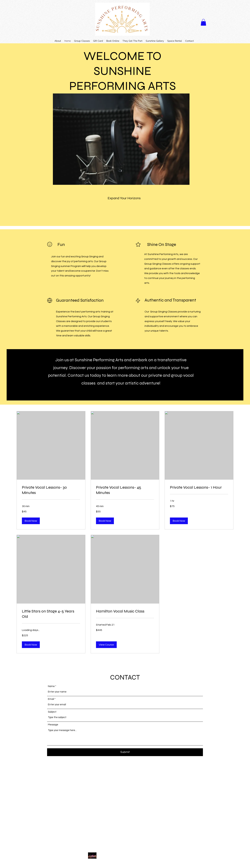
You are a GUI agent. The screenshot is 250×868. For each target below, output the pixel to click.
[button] (203, 22)
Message (53, 725)
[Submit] (125, 752)
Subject (52, 712)
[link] (51, 490)
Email (51, 699)
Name (51, 686)
